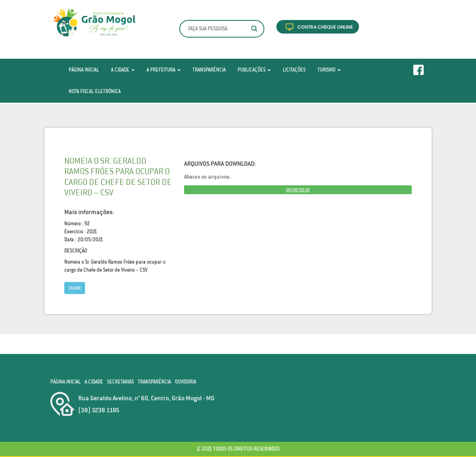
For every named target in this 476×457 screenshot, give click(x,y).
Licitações (294, 70)
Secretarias (120, 382)
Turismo (329, 70)
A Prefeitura (164, 70)
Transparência (209, 70)
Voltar (75, 288)
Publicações (254, 70)
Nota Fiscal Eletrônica (95, 91)
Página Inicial (84, 70)
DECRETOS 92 (298, 190)
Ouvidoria (185, 382)
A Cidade (123, 70)
